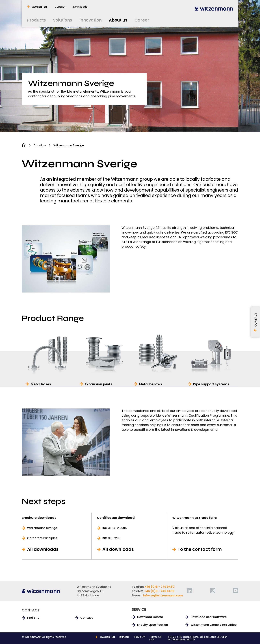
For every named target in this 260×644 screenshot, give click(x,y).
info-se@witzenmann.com (163, 595)
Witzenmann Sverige (42, 528)
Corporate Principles (42, 538)
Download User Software (209, 617)
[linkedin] (190, 591)
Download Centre (150, 617)
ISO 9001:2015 (112, 538)
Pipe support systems (211, 384)
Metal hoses (41, 384)
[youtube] (236, 591)
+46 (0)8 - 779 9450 (159, 587)
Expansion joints (99, 384)
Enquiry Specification (153, 625)
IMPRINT (124, 637)
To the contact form (200, 549)
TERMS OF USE (155, 638)
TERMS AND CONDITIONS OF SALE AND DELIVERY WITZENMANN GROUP (198, 638)
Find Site (33, 618)
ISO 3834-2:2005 (115, 528)
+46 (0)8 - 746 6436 (159, 591)
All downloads (43, 549)
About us (40, 145)
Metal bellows (150, 384)
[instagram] (213, 591)
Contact (87, 618)
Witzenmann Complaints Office (214, 625)
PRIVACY (139, 637)
